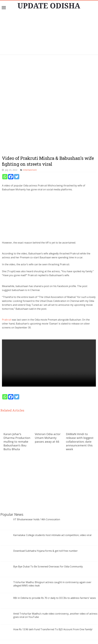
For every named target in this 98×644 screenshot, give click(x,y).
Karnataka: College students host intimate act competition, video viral (52, 440)
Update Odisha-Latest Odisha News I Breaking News (53, 640)
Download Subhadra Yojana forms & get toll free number (45, 455)
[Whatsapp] (5, 82)
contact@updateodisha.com (53, 637)
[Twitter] (17, 82)
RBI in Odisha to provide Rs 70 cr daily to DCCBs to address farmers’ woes (55, 503)
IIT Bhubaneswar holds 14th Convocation (37, 424)
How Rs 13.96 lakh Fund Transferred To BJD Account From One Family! (53, 534)
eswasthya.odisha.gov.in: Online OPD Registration (41, 550)
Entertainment (30, 75)
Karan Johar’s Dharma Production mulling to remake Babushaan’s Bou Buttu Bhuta (17, 346)
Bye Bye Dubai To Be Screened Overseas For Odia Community (48, 471)
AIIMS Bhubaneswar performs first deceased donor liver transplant (51, 565)
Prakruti (7, 224)
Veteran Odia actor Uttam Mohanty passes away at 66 (48, 342)
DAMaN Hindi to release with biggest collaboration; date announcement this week (80, 346)
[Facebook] (11, 82)
